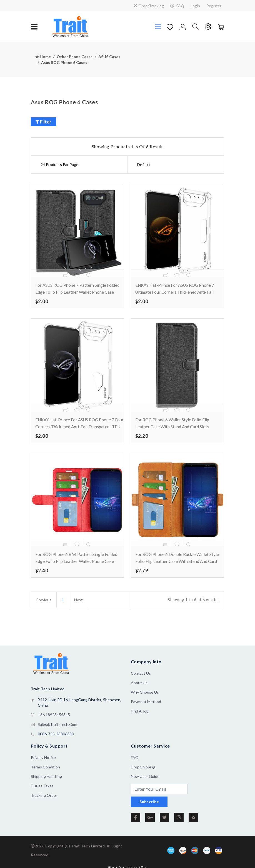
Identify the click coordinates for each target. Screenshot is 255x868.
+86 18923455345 (54, 727)
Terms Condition (45, 778)
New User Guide (145, 787)
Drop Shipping (143, 778)
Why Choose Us (145, 704)
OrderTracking (149, 6)
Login (195, 6)
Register (214, 6)
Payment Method (146, 714)
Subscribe (149, 813)
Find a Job (140, 723)
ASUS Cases (109, 57)
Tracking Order (44, 806)
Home (43, 57)
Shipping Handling (46, 787)
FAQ (177, 6)
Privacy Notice (43, 769)
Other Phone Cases (75, 57)
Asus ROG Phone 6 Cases (64, 62)
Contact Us (141, 685)
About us (139, 695)
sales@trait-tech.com (57, 736)
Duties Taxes (42, 797)
